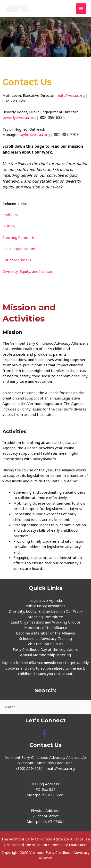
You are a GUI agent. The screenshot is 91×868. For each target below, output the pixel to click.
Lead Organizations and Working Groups (46, 622)
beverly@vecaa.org (19, 117)
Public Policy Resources (45, 606)
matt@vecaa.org (71, 95)
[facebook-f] (45, 734)
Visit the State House (46, 644)
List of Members (17, 260)
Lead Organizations (19, 249)
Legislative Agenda (46, 600)
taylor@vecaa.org (35, 135)
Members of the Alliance (46, 627)
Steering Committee (20, 237)
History (9, 226)
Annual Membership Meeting (45, 655)
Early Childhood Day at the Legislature (45, 649)
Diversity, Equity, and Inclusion (28, 271)
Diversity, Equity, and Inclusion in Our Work (46, 611)
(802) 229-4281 (30, 768)
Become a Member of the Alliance (45, 633)
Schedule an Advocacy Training (45, 638)
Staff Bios (10, 215)
